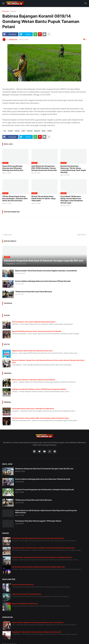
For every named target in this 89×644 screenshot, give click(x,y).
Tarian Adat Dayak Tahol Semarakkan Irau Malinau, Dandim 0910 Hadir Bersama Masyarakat (43, 548)
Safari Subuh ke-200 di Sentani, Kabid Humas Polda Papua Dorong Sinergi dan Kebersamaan (46, 511)
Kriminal (30, 131)
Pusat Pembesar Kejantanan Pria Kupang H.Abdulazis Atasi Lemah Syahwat (38, 622)
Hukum (17, 131)
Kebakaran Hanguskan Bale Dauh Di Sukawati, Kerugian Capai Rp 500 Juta (44, 469)
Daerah (13, 11)
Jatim (23, 131)
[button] (3, 3)
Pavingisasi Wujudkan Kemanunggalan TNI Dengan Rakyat (38, 521)
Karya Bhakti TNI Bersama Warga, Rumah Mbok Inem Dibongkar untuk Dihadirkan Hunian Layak (72, 200)
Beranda (6, 11)
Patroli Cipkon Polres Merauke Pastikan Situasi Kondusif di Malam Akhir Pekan (38, 567)
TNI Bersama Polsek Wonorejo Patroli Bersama (34, 292)
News (44, 131)
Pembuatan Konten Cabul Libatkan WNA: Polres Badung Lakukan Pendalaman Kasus (41, 418)
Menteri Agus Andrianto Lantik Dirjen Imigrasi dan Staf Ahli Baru (34, 380)
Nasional (37, 131)
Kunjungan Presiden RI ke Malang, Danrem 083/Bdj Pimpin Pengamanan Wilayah (39, 389)
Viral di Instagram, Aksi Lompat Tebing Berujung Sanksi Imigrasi (34, 322)
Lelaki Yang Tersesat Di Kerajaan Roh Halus (27, 594)
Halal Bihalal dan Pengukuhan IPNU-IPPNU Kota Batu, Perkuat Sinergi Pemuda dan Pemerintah (44, 168)
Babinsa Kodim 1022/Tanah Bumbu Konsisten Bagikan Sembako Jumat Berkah (46, 271)
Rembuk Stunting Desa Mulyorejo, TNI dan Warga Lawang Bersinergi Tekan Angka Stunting (73, 169)
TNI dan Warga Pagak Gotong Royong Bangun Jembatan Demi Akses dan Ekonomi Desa (15, 198)
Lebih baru (8, 235)
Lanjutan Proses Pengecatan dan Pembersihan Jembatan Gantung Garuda (44, 489)
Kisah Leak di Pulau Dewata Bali (23, 585)
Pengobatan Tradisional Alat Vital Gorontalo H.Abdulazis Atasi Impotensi (37, 632)
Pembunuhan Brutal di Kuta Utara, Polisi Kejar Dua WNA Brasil (33, 409)
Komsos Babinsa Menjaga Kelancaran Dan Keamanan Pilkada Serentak (43, 281)
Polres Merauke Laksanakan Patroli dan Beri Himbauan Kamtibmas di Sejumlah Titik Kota (42, 557)
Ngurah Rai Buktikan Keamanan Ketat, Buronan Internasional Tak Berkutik (37, 331)
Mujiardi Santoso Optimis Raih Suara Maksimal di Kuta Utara (32, 351)
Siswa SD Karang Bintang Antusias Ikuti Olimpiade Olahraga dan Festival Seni (13, 168)
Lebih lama (81, 235)
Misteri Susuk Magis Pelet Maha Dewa (25, 604)
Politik (50, 131)
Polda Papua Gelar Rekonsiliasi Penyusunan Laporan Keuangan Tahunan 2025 (38, 538)
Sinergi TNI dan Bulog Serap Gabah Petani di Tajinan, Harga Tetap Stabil (43, 198)
